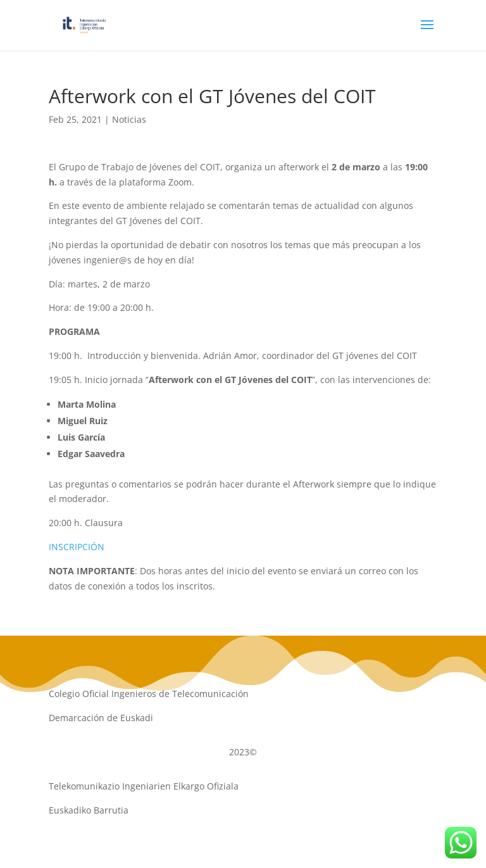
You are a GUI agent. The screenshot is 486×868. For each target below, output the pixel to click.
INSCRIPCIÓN (77, 547)
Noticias (129, 119)
